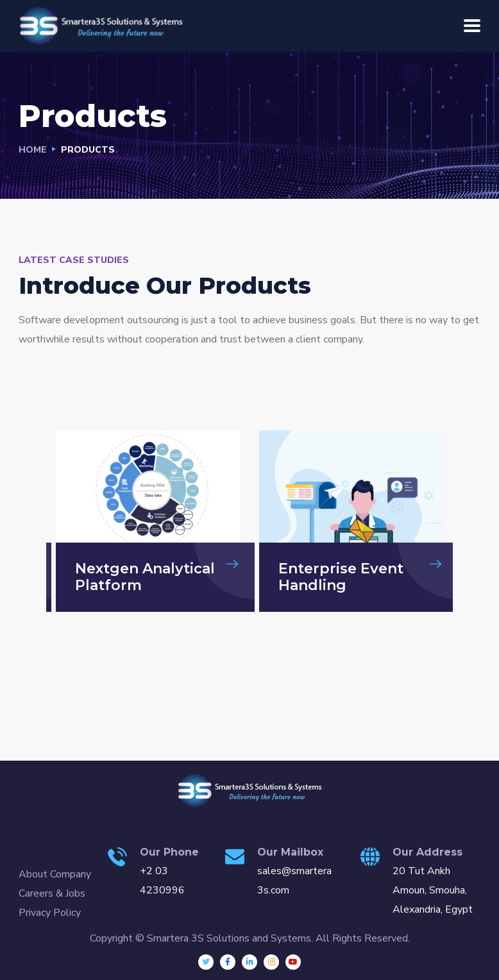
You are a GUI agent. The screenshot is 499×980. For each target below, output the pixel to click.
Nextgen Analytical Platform (145, 577)
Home (33, 150)
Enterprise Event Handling (341, 577)
